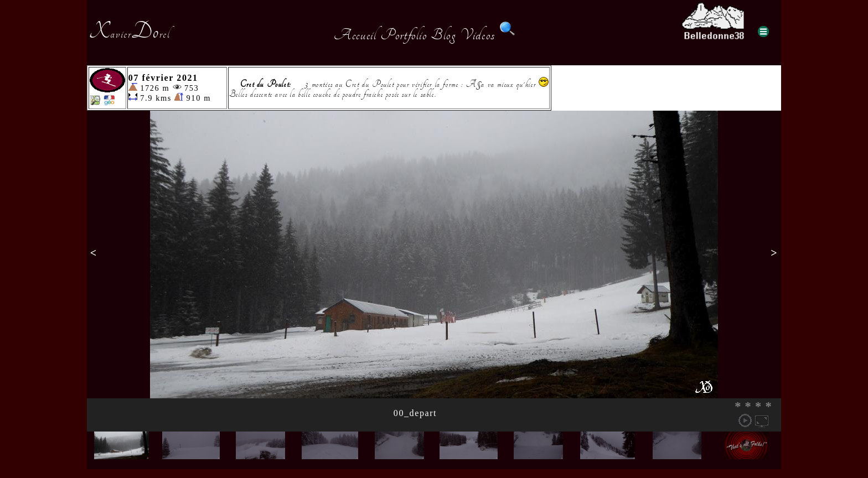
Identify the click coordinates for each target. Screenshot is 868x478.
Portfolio (404, 35)
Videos (478, 35)
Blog (443, 35)
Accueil (355, 35)
